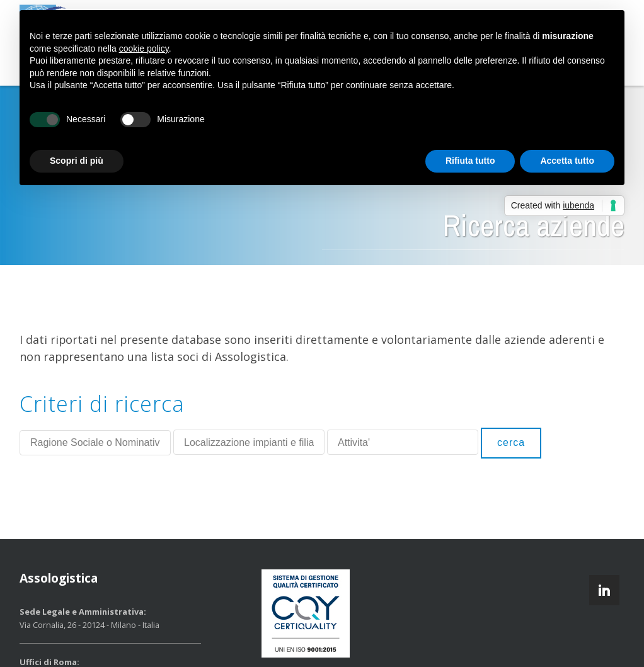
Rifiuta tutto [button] (470, 161)
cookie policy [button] (144, 48)
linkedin (604, 590)
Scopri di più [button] (77, 161)
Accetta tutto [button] (567, 161)
